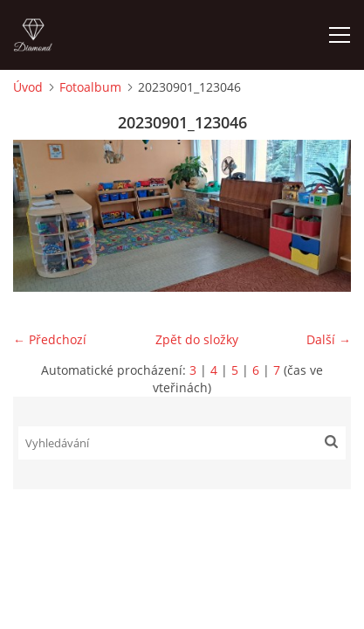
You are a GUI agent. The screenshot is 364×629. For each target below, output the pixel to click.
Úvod (28, 87)
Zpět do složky (197, 339)
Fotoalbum (90, 87)
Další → (329, 339)
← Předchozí (50, 339)
